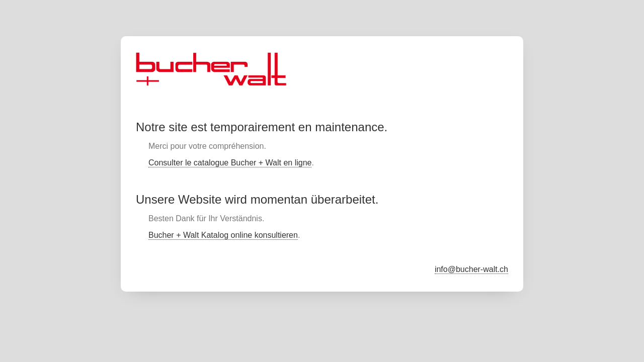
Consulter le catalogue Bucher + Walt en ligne (230, 163)
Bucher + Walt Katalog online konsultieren (223, 235)
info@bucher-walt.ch (471, 269)
